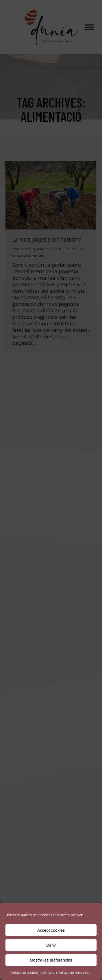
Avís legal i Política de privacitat (65, 973)
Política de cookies (24, 973)
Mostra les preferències (51, 960)
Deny (51, 945)
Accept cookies (51, 930)
